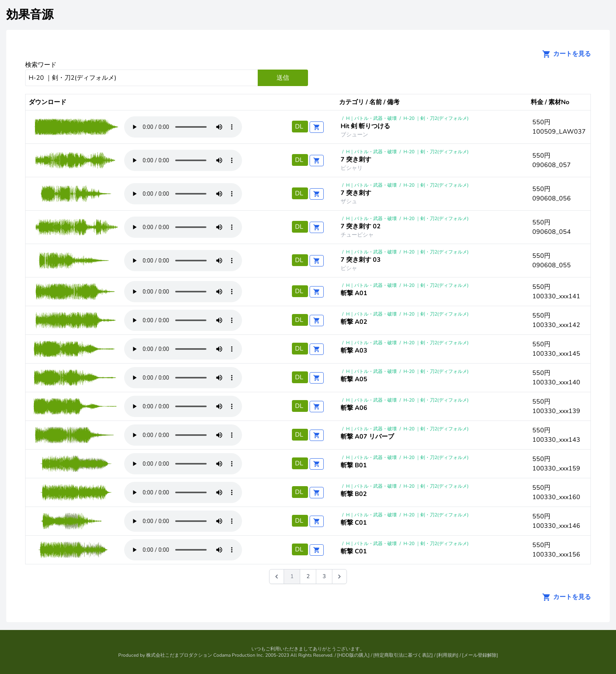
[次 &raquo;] (339, 577)
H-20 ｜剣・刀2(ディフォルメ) (436, 118)
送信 (283, 78)
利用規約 (447, 655)
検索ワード (41, 65)
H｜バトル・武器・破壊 (371, 118)
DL (300, 127)
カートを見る (564, 54)
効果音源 (30, 15)
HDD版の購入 (353, 655)
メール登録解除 (480, 655)
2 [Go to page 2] (308, 576)
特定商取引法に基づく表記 (403, 655)
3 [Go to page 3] (324, 576)
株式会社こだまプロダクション (179, 655)
